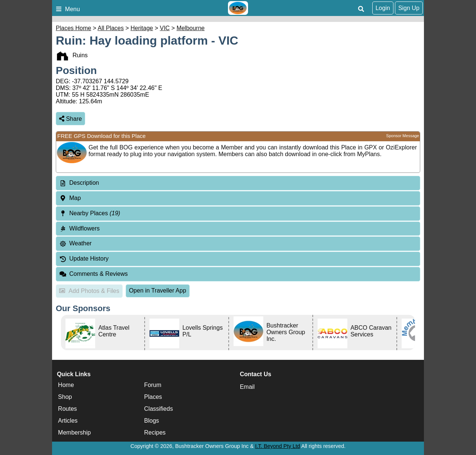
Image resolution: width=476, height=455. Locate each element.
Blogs (152, 421)
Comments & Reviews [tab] (94, 274)
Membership (74, 433)
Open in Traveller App (158, 291)
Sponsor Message (403, 136)
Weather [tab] (75, 243)
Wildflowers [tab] (79, 228)
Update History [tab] (84, 259)
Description (84, 183)
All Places (111, 28)
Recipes (155, 433)
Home (66, 385)
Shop (65, 397)
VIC (165, 28)
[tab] (238, 183)
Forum (153, 385)
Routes (67, 409)
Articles (68, 421)
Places (153, 397)
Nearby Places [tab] (90, 213)
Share (70, 119)
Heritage (142, 28)
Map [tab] (70, 198)
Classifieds (159, 409)
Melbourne (191, 28)
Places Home (73, 28)
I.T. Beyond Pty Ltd (278, 446)
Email (247, 387)
